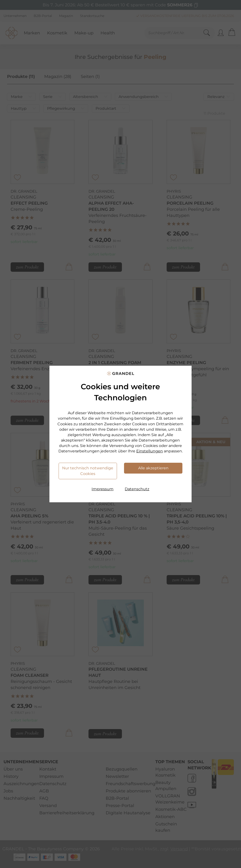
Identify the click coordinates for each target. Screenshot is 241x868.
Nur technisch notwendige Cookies (88, 471)
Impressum (102, 489)
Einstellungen (150, 451)
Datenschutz (137, 489)
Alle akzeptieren (153, 468)
